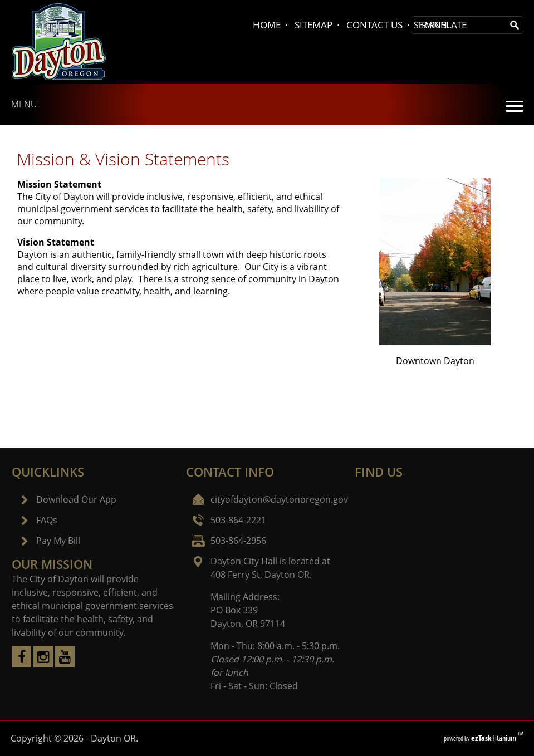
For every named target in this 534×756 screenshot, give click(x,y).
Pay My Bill (58, 541)
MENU (24, 104)
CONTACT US (374, 25)
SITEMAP (313, 25)
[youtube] (65, 664)
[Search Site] (459, 25)
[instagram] (43, 664)
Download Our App (76, 499)
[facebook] (21, 664)
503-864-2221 (238, 520)
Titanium (494, 738)
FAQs (47, 520)
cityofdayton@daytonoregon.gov (279, 499)
